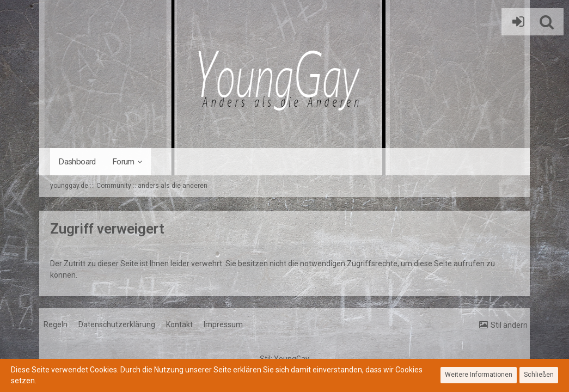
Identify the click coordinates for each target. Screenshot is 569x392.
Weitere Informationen (479, 375)
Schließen (539, 375)
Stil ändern (509, 325)
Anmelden (516, 22)
